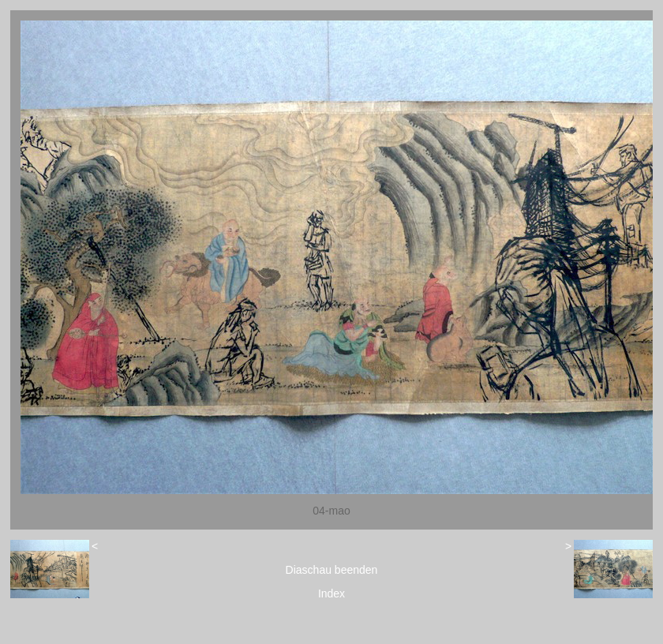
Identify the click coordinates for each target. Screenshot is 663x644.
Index (331, 593)
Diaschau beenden (332, 570)
